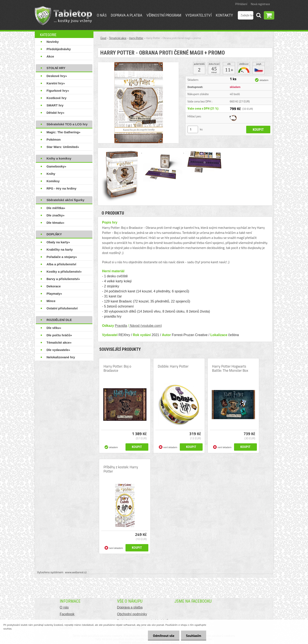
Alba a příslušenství (61, 264)
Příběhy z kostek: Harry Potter (121, 469)
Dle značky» (56, 215)
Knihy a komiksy (59, 158)
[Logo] (63, 16)
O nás (102, 15)
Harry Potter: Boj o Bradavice (117, 368)
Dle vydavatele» (58, 350)
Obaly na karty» (58, 242)
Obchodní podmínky (132, 614)
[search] (259, 16)
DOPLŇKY (54, 234)
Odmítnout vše (163, 636)
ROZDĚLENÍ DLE (59, 320)
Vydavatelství (199, 15)
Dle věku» (54, 328)
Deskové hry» (57, 76)
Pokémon (54, 139)
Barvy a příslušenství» (63, 279)
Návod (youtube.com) (145, 326)
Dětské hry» (55, 113)
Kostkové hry (56, 98)
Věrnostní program (164, 15)
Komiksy (53, 181)
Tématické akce (118, 38)
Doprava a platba (127, 15)
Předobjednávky (59, 49)
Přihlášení (241, 4)
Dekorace (54, 286)
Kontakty (224, 15)
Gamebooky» (56, 166)
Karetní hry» (56, 83)
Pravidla (121, 326)
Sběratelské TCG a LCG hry (67, 124)
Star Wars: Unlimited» (63, 147)
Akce (50, 56)
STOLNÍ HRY (56, 68)
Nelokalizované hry (61, 357)
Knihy (51, 174)
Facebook (67, 614)
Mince (51, 301)
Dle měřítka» (56, 208)
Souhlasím (193, 636)
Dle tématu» (55, 223)
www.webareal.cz (76, 572)
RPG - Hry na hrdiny (61, 188)
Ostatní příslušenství (62, 308)
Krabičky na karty (60, 249)
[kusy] (193, 129)
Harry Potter (136, 38)
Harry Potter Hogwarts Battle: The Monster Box (230, 368)
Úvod (103, 38)
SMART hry (55, 105)
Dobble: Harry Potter (173, 366)
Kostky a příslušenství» (64, 272)
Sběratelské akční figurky (65, 200)
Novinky (53, 42)
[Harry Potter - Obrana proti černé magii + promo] (138, 64)
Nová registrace (260, 4)
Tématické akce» (59, 342)
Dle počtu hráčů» (59, 335)
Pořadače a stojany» (62, 257)
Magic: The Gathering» (63, 132)
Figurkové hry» (58, 91)
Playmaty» (54, 294)
